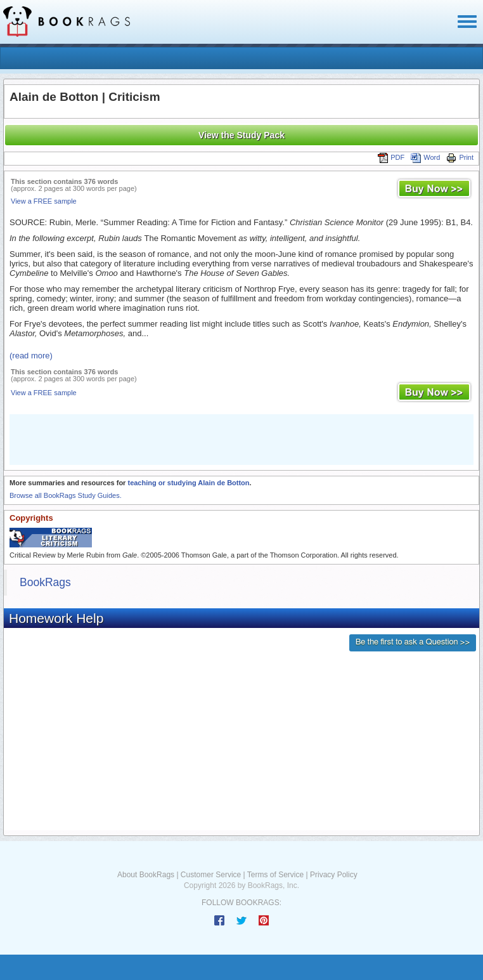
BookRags (45, 582)
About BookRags (146, 875)
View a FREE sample (44, 201)
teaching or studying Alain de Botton (188, 483)
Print (460, 157)
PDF (391, 157)
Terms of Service (275, 875)
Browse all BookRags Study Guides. (66, 495)
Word (425, 157)
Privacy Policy (334, 875)
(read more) (31, 356)
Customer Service (211, 875)
